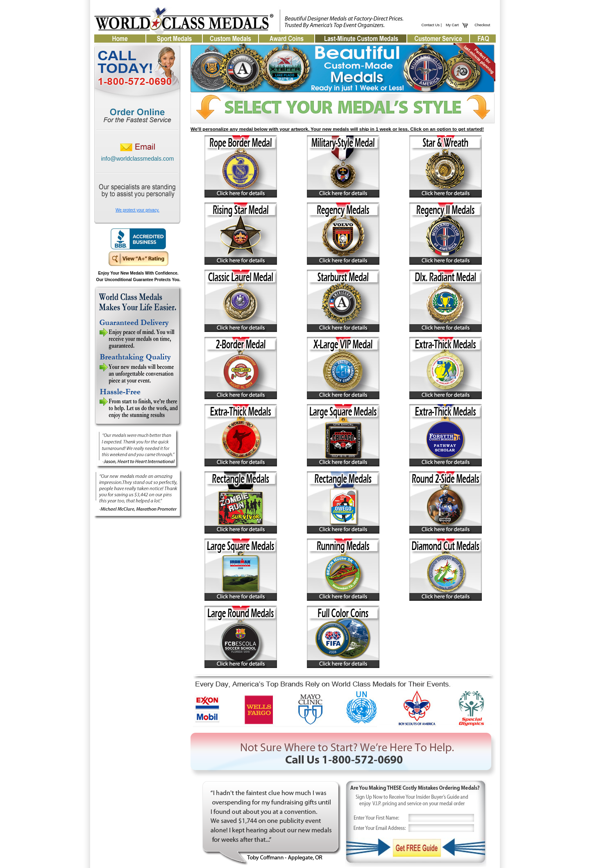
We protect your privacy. (137, 210)
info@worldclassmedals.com (138, 159)
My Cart (452, 25)
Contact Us (431, 25)
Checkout (482, 25)
